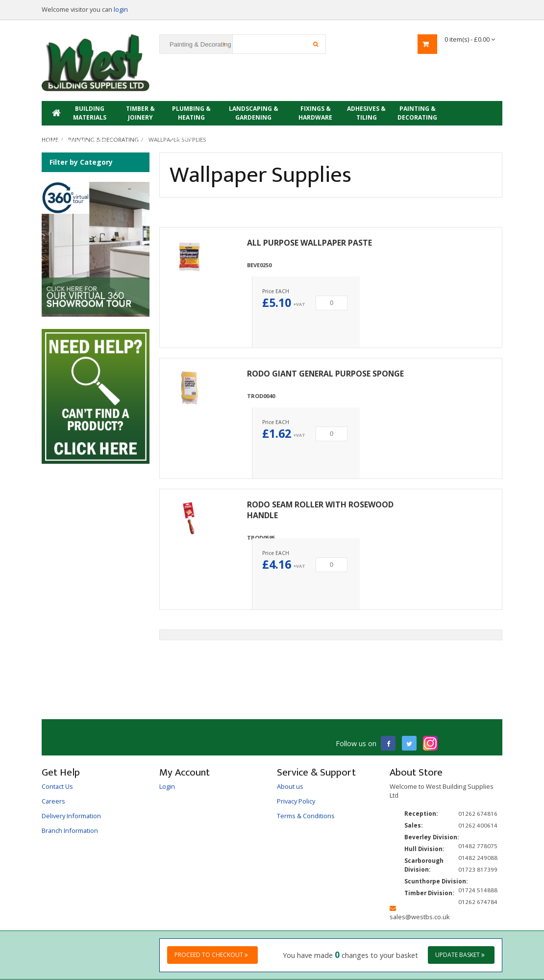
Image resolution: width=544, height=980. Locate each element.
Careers (53, 801)
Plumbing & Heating (191, 113)
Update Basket (460, 955)
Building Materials (90, 113)
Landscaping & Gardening (254, 113)
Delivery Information (71, 816)
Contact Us (57, 786)
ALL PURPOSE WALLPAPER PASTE (309, 243)
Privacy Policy (296, 801)
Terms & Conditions (306, 816)
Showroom (138, 138)
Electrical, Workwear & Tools (80, 138)
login (121, 9)
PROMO (182, 138)
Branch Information (70, 830)
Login (167, 786)
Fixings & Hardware (315, 113)
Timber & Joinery (140, 113)
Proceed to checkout (211, 955)
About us (290, 786)
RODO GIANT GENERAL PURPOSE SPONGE (325, 374)
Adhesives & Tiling (366, 113)
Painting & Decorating (417, 113)
